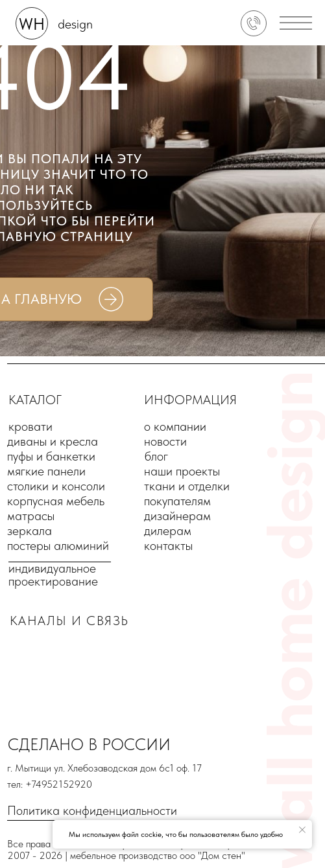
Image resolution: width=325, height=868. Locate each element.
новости (165, 441)
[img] (254, 23)
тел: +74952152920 (50, 784)
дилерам (168, 531)
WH (32, 24)
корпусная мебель (56, 501)
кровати (30, 426)
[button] (296, 23)
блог (156, 456)
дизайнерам (177, 516)
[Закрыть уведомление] (302, 830)
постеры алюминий (58, 545)
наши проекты (182, 471)
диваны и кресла (53, 441)
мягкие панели (46, 471)
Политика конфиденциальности (92, 810)
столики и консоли (56, 486)
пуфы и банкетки (51, 456)
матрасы (31, 516)
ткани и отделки (187, 486)
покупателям (177, 501)
